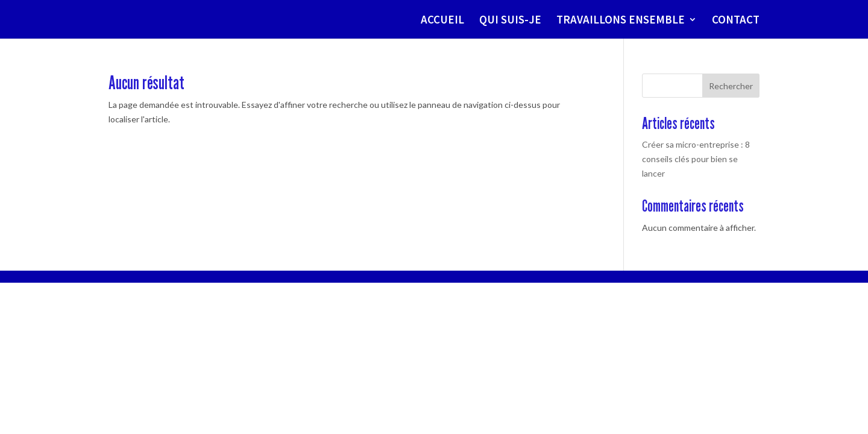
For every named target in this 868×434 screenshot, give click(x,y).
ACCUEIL (442, 21)
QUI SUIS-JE (510, 21)
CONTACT (736, 21)
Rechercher (731, 86)
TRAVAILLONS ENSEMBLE (621, 21)
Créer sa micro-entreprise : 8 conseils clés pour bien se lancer (696, 159)
